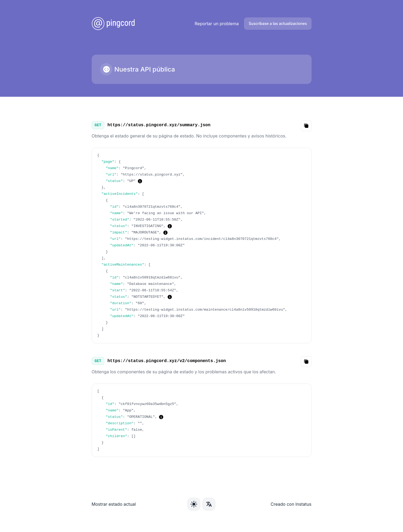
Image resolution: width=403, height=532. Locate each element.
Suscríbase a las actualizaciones (278, 23)
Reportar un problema (217, 24)
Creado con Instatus (291, 504)
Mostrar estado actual (114, 504)
